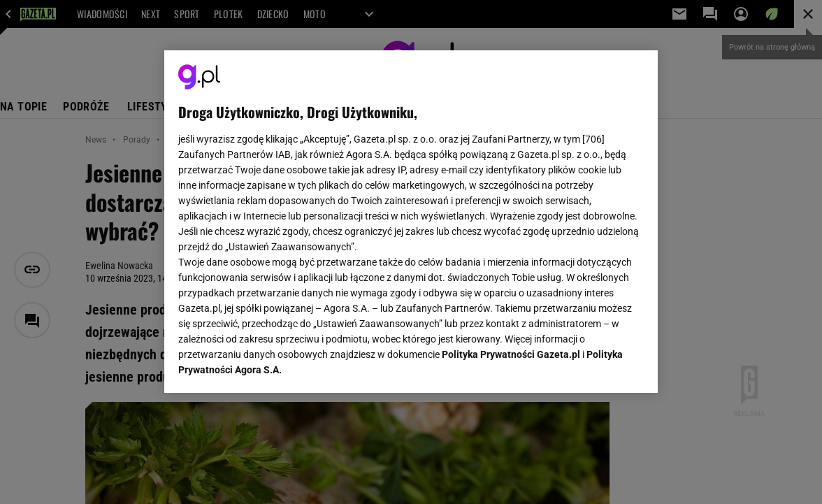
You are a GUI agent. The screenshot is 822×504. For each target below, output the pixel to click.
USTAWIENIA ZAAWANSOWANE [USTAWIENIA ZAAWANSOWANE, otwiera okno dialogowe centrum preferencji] (270, 365)
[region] (411, 222)
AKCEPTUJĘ (597, 366)
